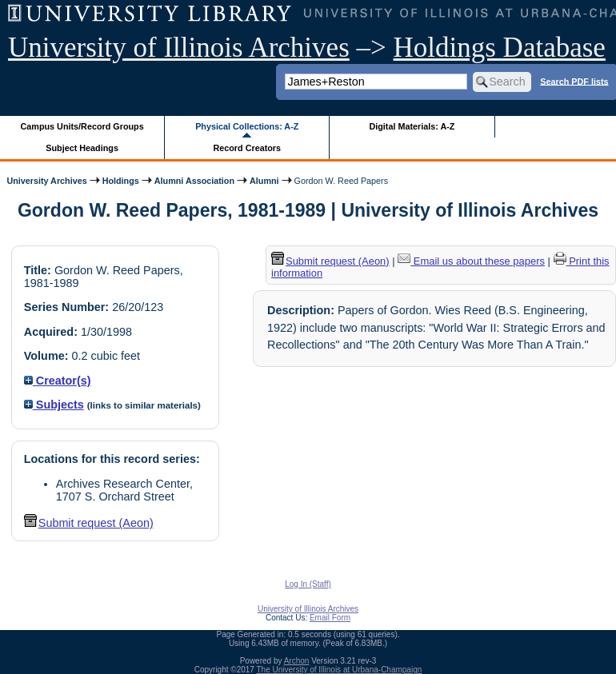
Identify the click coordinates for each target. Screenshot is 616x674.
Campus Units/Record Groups (82, 126)
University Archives (46, 181)
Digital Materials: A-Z (412, 126)
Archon (297, 661)
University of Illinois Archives (179, 48)
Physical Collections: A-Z (247, 126)
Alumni (264, 181)
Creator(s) (58, 381)
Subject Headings (82, 148)
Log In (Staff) (308, 584)
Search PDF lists (574, 81)
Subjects (54, 405)
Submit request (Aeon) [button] (89, 523)
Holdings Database (500, 48)
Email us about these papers (471, 261)
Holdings (121, 181)
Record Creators (247, 148)
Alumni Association (194, 181)
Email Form (330, 618)
